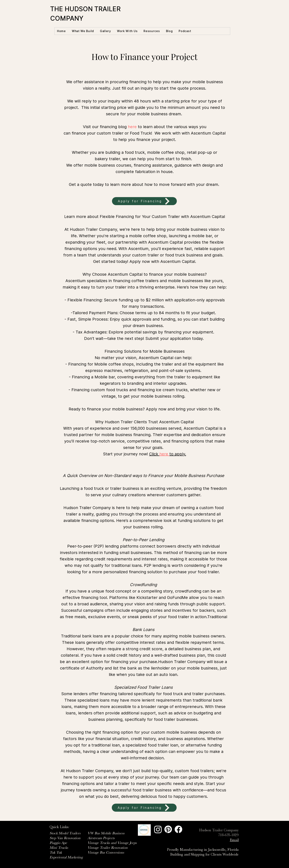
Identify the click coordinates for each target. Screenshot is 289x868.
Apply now (140, 261)
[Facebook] (178, 829)
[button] (83, 31)
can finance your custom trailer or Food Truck (107, 133)
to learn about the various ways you (167, 127)
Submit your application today (174, 338)
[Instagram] (158, 829)
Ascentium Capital (208, 133)
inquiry (147, 88)
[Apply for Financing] (144, 201)
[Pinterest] (168, 829)
